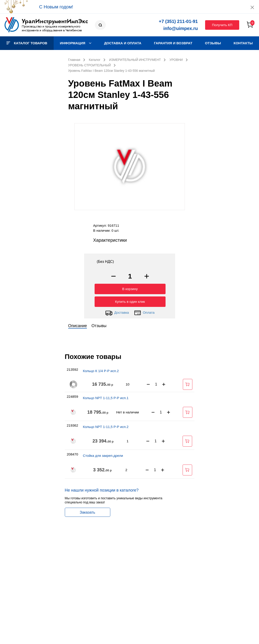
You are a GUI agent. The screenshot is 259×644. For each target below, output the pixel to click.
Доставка (117, 312)
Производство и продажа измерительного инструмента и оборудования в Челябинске (52, 28)
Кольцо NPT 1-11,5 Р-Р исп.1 (106, 397)
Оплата (144, 312)
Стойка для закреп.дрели (103, 454)
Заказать (87, 511)
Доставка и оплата (123, 43)
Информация (76, 43)
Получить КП (222, 25)
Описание (78, 325)
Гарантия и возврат (173, 43)
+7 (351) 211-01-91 (178, 21)
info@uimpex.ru (181, 28)
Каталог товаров (27, 43)
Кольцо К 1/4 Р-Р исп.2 (101, 370)
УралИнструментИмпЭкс (55, 21)
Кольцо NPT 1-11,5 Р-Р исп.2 (106, 426)
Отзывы (213, 43)
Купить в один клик (130, 300)
